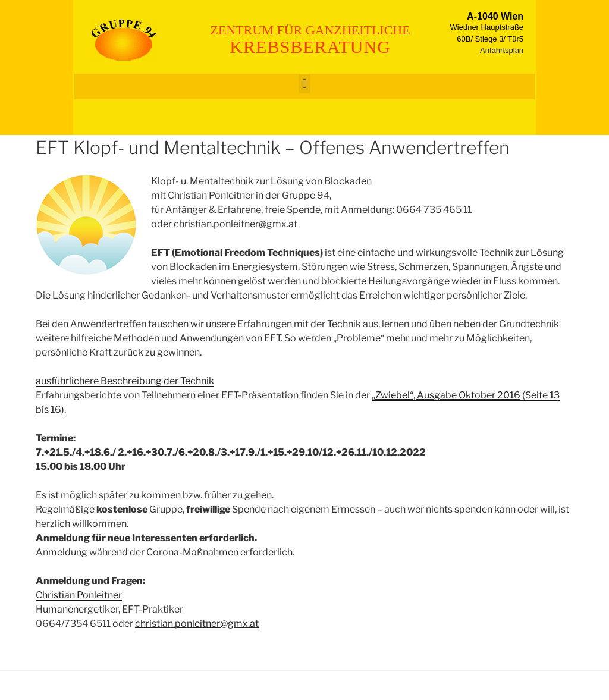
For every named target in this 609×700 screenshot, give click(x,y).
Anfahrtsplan (502, 50)
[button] (304, 84)
